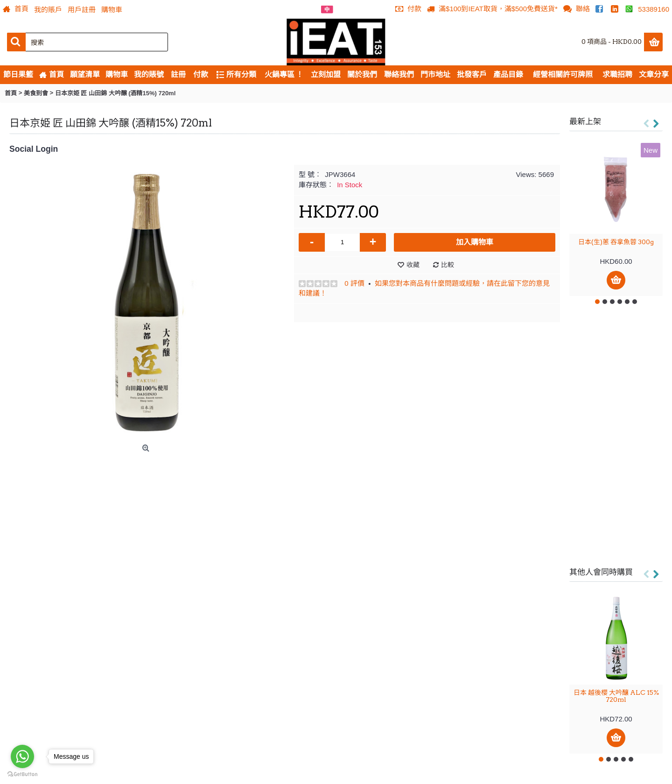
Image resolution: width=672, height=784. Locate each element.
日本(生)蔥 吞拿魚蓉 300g (616, 242)
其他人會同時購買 (601, 572)
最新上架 (585, 121)
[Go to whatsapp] (22, 756)
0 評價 (354, 283)
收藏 (413, 265)
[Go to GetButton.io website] (22, 774)
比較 (448, 265)
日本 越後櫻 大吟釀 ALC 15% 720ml (616, 696)
